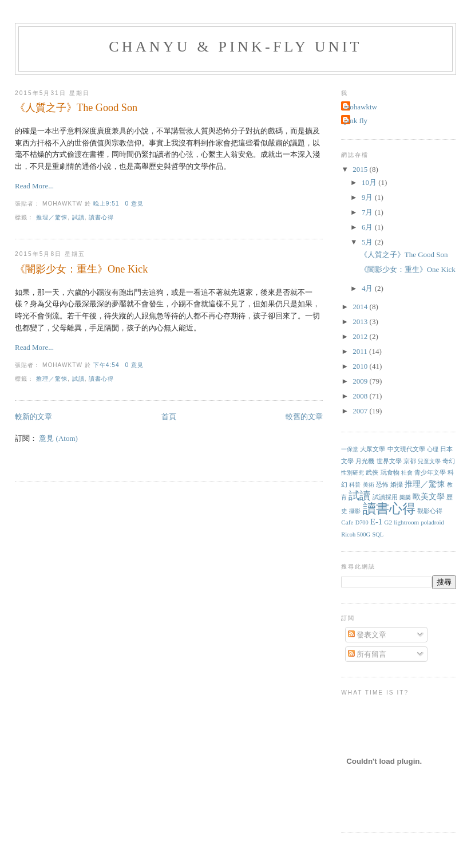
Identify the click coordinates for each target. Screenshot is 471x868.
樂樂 (405, 497)
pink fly (356, 121)
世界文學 (389, 461)
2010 (361, 366)
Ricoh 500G (356, 534)
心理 (433, 449)
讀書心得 (101, 217)
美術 (369, 485)
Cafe (347, 522)
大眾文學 (373, 449)
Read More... (34, 186)
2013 (361, 321)
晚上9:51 (106, 204)
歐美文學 (429, 497)
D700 (362, 522)
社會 (407, 473)
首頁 (169, 417)
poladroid (432, 522)
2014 (361, 307)
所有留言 (367, 654)
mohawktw (361, 107)
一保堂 (350, 449)
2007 (361, 411)
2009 (361, 381)
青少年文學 (430, 472)
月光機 (365, 461)
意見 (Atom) (58, 438)
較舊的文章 (304, 417)
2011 (361, 351)
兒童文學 (429, 461)
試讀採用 (385, 497)
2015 (361, 169)
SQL (378, 534)
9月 (368, 197)
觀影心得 (430, 511)
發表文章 (367, 635)
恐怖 (382, 484)
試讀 (78, 217)
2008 (361, 396)
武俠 (372, 472)
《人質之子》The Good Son (76, 108)
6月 (368, 227)
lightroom (406, 522)
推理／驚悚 (52, 217)
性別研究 (353, 473)
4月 (368, 288)
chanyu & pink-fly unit (235, 47)
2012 (361, 336)
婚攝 (397, 484)
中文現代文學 (406, 449)
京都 (410, 461)
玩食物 (390, 472)
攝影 (355, 511)
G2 (388, 522)
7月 (368, 212)
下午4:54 (106, 365)
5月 (368, 242)
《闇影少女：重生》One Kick (81, 269)
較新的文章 (33, 417)
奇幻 (449, 461)
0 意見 (134, 204)
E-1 (376, 522)
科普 (355, 485)
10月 (370, 182)
